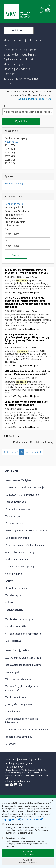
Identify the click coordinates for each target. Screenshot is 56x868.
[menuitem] (23, 40)
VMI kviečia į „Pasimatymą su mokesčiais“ (22, 688)
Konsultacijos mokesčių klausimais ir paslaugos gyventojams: (26, 761)
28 (22, 452)
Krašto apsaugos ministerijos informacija (22, 721)
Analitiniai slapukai (14, 838)
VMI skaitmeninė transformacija (23, 634)
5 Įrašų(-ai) (11, 436)
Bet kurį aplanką (14, 184)
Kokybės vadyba (14, 523)
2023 (10, 156)
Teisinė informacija (16, 502)
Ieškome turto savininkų (19, 737)
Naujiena (13, 142)
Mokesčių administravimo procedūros (26, 531)
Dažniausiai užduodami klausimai (24, 665)
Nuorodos (11, 744)
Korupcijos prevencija (17, 538)
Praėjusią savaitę (14, 215)
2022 (10, 149)
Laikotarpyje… (13, 226)
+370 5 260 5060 (14, 767)
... (12, 452)
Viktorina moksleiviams (18, 679)
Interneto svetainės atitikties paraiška (27, 730)
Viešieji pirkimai (14, 574)
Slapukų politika (10, 820)
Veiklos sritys (13, 516)
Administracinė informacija (20, 552)
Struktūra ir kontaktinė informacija (25, 487)
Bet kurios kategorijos (17, 138)
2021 (10, 145)
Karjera (9, 581)
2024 (10, 153)
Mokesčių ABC (13, 672)
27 (17, 452)
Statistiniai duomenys (17, 559)
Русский (33, 99)
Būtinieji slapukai (13, 824)
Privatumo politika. (31, 820)
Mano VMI (26, 781)
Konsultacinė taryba (16, 588)
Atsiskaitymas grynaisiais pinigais (24, 658)
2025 (10, 160)
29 (27, 452)
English (23, 99)
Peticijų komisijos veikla (19, 509)
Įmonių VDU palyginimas (19, 704)
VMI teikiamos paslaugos (19, 619)
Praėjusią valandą (14, 208)
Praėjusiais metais (15, 222)
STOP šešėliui (13, 712)
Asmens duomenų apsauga (20, 567)
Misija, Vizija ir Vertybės (18, 480)
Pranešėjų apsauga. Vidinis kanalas (24, 545)
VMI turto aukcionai (16, 697)
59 (37, 452)
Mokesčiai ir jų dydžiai (17, 651)
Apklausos (11, 603)
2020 (10, 163)
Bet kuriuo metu (14, 204)
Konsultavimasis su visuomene (22, 495)
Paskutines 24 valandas (18, 211)
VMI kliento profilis (16, 627)
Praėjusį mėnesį (14, 218)
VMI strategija (13, 595)
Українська (45, 99)
